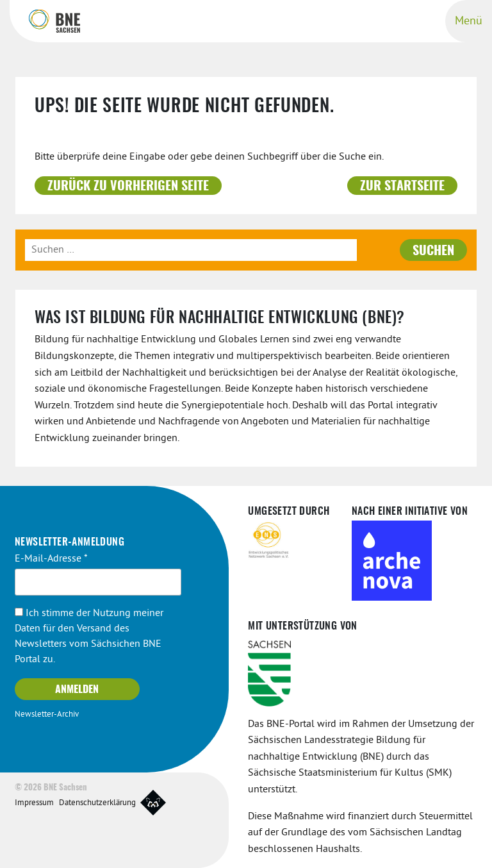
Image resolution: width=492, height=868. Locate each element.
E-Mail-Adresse (51, 559)
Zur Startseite (402, 187)
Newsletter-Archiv (47, 715)
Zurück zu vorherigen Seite (128, 187)
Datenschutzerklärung (97, 803)
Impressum (34, 803)
